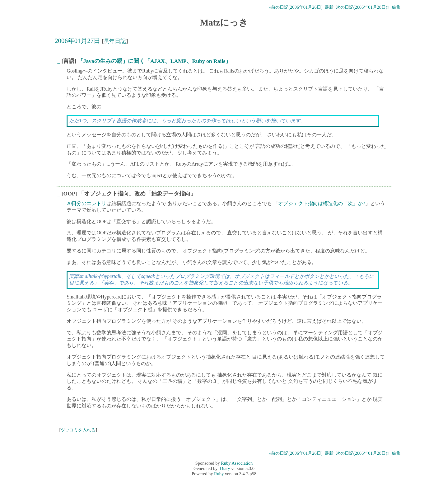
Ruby (219, 474)
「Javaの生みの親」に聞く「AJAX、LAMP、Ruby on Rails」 (154, 61)
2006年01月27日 (77, 41)
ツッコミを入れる (78, 430)
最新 (329, 7)
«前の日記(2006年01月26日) (296, 7)
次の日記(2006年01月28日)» (363, 7)
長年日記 (115, 41)
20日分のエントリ (86, 203)
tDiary (224, 468)
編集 (396, 7)
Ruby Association (237, 463)
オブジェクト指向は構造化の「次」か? (322, 203)
